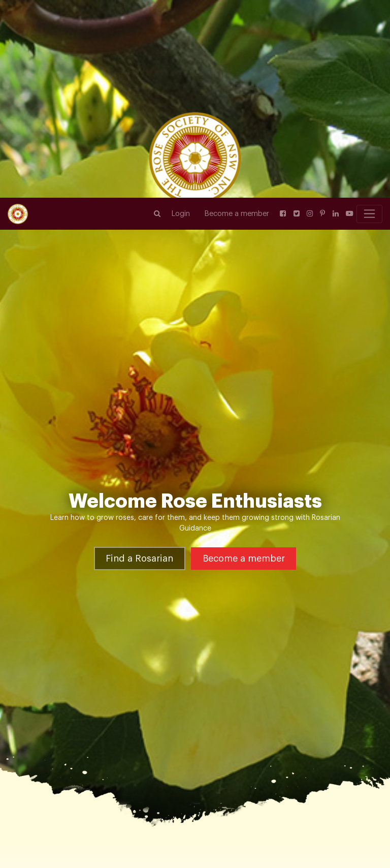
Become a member (237, 16)
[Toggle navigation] (369, 16)
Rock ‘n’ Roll (154, 718)
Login (181, 16)
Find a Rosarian (139, 404)
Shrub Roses (106, 718)
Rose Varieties (54, 718)
